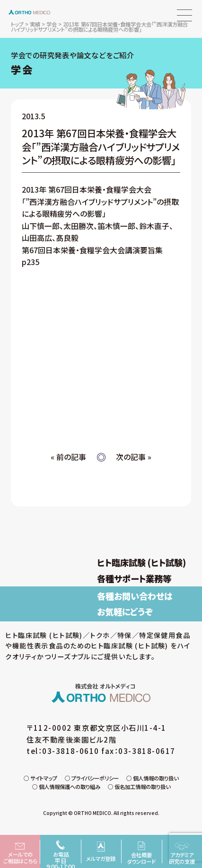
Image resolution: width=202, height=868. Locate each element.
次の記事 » (134, 457)
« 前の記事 (68, 457)
